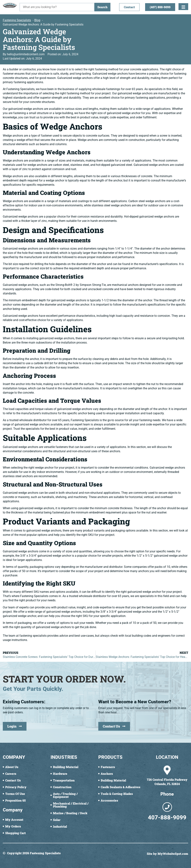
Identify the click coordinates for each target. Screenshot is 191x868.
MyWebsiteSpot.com (173, 854)
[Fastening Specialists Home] (10, 5)
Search (102, 7)
